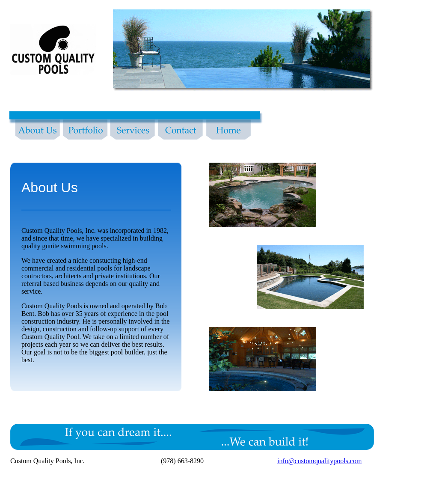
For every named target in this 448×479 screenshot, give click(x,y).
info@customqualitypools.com (319, 461)
